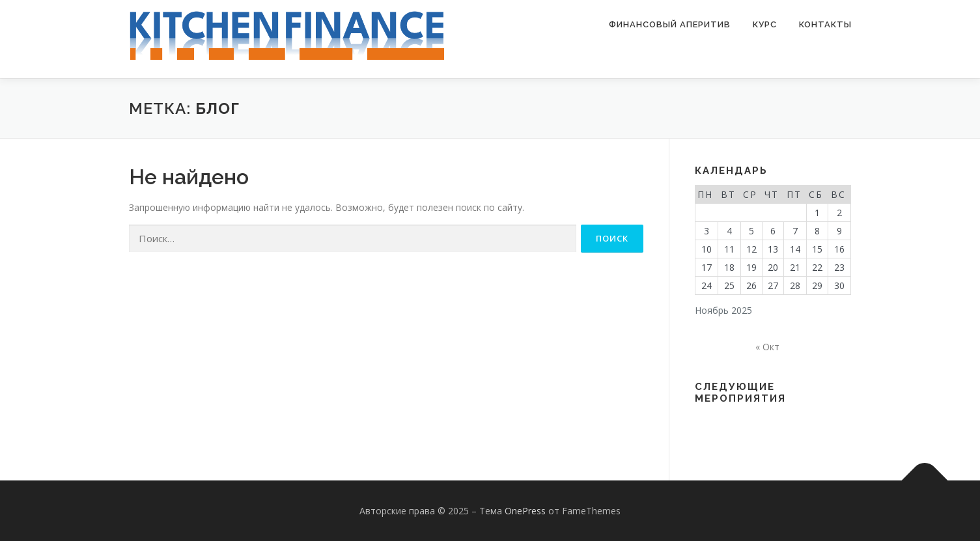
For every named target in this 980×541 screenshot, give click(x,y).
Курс (765, 24)
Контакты (825, 24)
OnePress (525, 511)
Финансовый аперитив (670, 24)
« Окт (767, 347)
